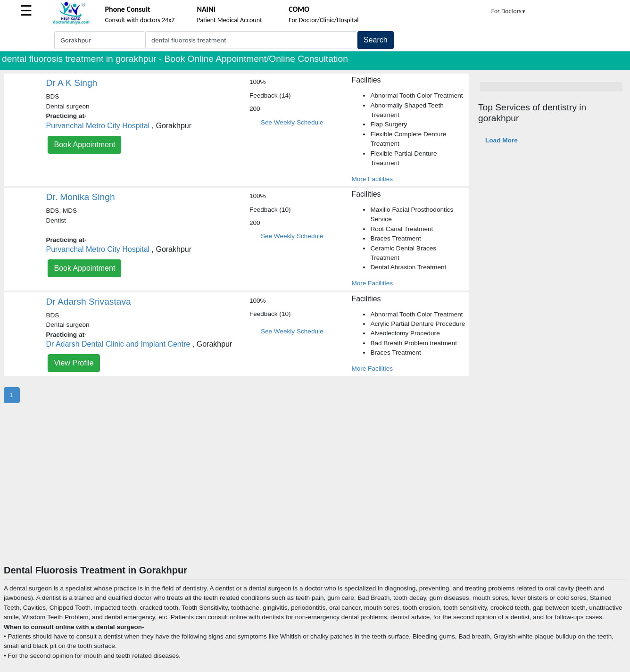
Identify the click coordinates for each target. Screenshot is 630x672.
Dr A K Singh (71, 83)
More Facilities (372, 179)
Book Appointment (84, 145)
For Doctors (509, 11)
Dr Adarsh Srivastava (88, 302)
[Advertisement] (315, 494)
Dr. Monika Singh (80, 197)
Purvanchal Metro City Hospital (98, 126)
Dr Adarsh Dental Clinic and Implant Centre (118, 344)
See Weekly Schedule (292, 122)
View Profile (74, 363)
